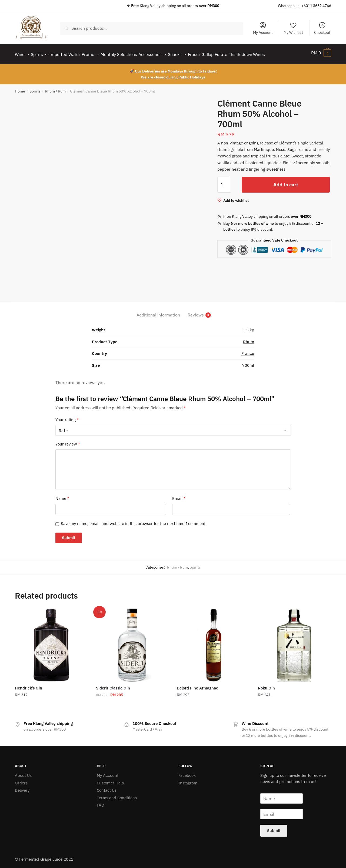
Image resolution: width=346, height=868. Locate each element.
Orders (21, 780)
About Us (23, 772)
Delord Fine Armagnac (197, 685)
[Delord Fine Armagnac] (213, 642)
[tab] (158, 307)
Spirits (35, 88)
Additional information (158, 312)
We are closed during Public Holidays (173, 74)
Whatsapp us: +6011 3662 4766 (305, 6)
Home (20, 88)
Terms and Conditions (117, 795)
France (248, 350)
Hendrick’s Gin (29, 685)
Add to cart (286, 181)
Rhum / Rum (55, 88)
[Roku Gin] (294, 642)
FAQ (101, 802)
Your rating (67, 416)
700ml (248, 362)
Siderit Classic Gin (113, 685)
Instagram (188, 780)
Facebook (187, 772)
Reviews (196, 312)
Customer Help (110, 780)
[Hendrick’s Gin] (51, 642)
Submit (274, 827)
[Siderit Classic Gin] (132, 642)
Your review (68, 441)
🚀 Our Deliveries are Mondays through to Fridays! (173, 68)
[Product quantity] (224, 181)
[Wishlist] (233, 197)
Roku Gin (266, 685)
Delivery (22, 787)
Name (62, 495)
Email (179, 495)
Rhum (249, 339)
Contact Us (107, 787)
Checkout (322, 28)
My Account (263, 28)
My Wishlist (293, 28)
